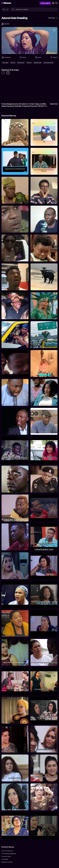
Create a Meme (45, 3)
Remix (23, 57)
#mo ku (13, 63)
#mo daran (21, 63)
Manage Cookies (7, 862)
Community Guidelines (9, 854)
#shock (29, 63)
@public (7, 24)
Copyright (5, 859)
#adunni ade (38, 63)
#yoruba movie (48, 63)
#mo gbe (5, 63)
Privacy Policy (6, 856)
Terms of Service (7, 851)
